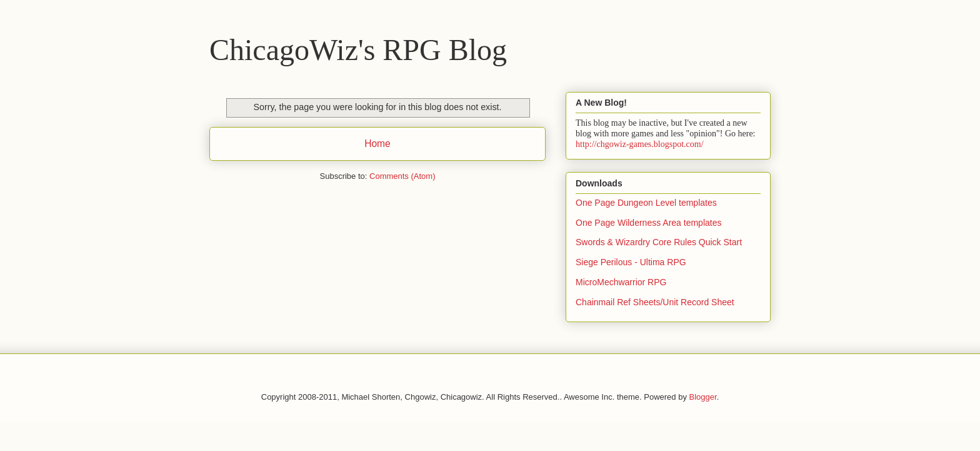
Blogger (703, 397)
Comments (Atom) (402, 176)
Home (377, 144)
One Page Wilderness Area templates (648, 223)
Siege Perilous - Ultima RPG (631, 262)
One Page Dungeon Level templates (646, 203)
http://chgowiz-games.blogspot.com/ (640, 144)
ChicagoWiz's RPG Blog (358, 50)
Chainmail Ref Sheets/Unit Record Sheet (655, 302)
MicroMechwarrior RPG (621, 282)
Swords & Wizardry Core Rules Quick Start (659, 242)
